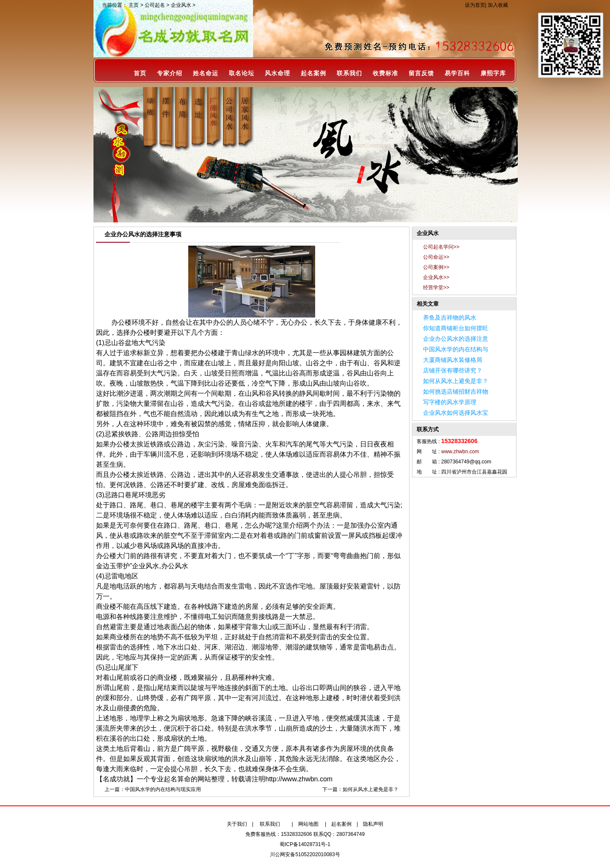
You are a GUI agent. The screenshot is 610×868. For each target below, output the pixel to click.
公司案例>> (436, 267)
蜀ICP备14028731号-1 (305, 844)
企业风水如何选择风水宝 (456, 413)
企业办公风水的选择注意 (456, 339)
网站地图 (308, 824)
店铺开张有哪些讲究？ (453, 370)
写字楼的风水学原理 (450, 402)
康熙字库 (493, 73)
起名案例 (313, 73)
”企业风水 (144, 566)
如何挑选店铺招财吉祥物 (456, 392)
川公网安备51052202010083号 (305, 854)
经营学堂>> (436, 288)
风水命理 (278, 73)
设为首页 (475, 5)
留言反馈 (421, 73)
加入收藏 (498, 5)
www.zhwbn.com (460, 452)
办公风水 (175, 566)
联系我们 (349, 73)
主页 (134, 5)
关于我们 (237, 824)
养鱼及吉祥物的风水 (450, 318)
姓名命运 (206, 73)
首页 (140, 73)
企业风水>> (436, 277)
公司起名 (155, 5)
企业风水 (181, 5)
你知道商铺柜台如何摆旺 (456, 328)
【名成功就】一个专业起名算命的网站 (154, 779)
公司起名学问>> (441, 247)
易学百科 (457, 73)
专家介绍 (170, 73)
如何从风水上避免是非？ (371, 789)
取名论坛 (242, 73)
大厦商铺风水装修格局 (453, 360)
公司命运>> (436, 257)
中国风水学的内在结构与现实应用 (163, 789)
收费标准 (385, 73)
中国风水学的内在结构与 (456, 349)
